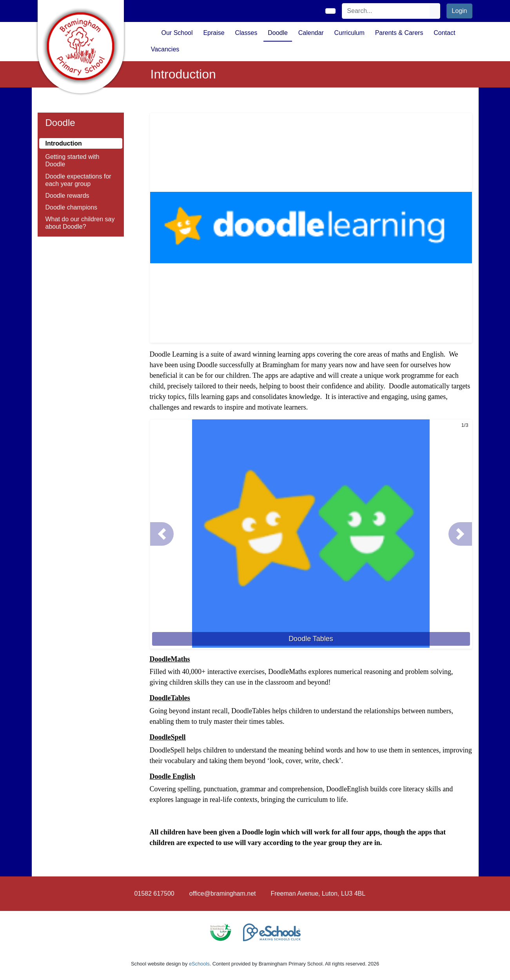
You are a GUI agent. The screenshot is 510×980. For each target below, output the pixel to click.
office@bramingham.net (223, 893)
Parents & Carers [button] (399, 33)
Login (459, 11)
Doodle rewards (67, 196)
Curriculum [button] (349, 33)
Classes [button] (246, 33)
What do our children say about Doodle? (80, 223)
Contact (444, 33)
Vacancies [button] (165, 49)
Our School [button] (177, 33)
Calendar (311, 33)
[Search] (386, 11)
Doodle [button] (278, 33)
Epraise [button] (214, 33)
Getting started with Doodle (73, 160)
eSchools (199, 964)
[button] (162, 534)
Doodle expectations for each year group (78, 180)
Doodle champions (72, 207)
